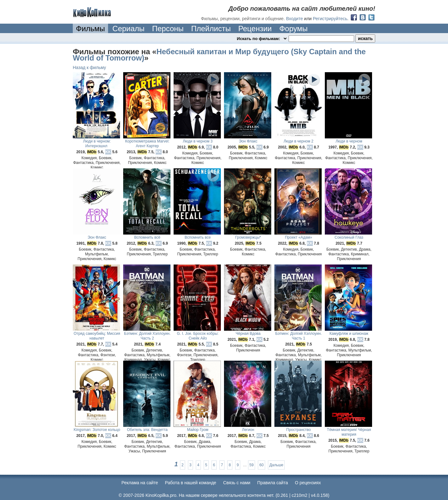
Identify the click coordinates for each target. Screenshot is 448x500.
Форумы (293, 29)
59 (252, 465)
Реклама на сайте (140, 483)
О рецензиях (308, 483)
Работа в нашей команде (191, 483)
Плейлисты (211, 29)
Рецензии (255, 29)
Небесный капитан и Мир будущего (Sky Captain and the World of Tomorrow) (219, 55)
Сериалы (129, 29)
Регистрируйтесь (330, 19)
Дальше (276, 465)
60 (261, 465)
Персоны (168, 29)
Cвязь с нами (237, 483)
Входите (295, 19)
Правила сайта (273, 483)
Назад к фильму (89, 67)
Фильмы (90, 29)
